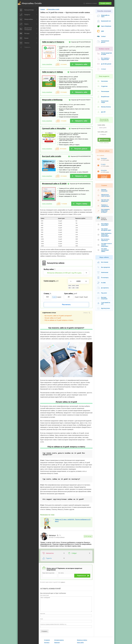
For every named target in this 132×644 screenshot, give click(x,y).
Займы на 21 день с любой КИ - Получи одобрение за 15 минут (71, 508)
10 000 (72, 281)
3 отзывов (62, 116)
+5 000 (88, 281)
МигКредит (106, 157)
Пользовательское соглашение (59, 627)
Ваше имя (38, 596)
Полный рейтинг (107, 175)
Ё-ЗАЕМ (105, 163)
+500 (80, 281)
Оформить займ (83, 61)
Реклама (42, 627)
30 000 (76, 281)
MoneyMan (106, 169)
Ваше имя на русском (44, 555)
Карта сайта (76, 625)
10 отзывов (62, 171)
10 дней (76, 290)
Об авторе (90, 525)
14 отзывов (62, 61)
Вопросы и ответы (78, 622)
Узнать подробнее (43, 61)
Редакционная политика (96, 622)
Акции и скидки (77, 627)
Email (37, 601)
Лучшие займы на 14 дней (49, 311)
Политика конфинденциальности (59, 630)
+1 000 (83, 281)
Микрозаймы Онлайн (27, 3)
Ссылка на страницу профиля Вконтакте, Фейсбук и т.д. (49, 606)
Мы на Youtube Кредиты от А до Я (100, 627)
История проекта (55, 622)
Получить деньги (83, 144)
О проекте (43, 622)
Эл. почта (59, 555)
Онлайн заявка (109, 3)
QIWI (105, 31)
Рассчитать (65, 297)
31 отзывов (62, 89)
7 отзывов (63, 199)
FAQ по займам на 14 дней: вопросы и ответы (55, 313)
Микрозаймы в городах (79, 630)
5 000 (69, 281)
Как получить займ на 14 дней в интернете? (54, 309)
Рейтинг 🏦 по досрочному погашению (100, 625)
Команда (42, 630)
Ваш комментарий (40, 577)
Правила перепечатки (96, 630)
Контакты (42, 625)
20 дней (81, 290)
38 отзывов (62, 144)
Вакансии (53, 625)
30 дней (85, 290)
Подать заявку (84, 199)
